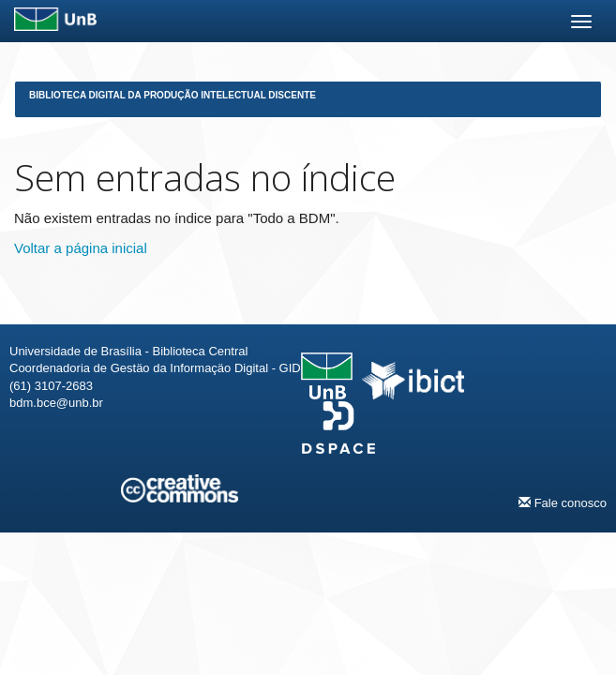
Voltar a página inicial (81, 248)
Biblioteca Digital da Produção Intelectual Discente (173, 95)
